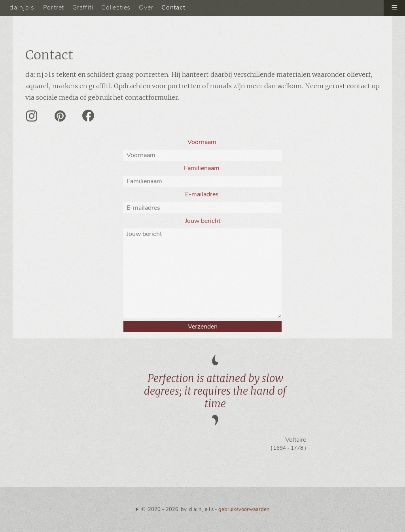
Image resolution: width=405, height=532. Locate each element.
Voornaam (203, 142)
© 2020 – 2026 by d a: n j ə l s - (205, 509)
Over (146, 8)
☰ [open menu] (394, 8)
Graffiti (83, 8)
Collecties (116, 8)
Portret (54, 8)
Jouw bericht (203, 221)
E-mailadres (203, 194)
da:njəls (22, 8)
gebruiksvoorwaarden (244, 509)
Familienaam (202, 168)
